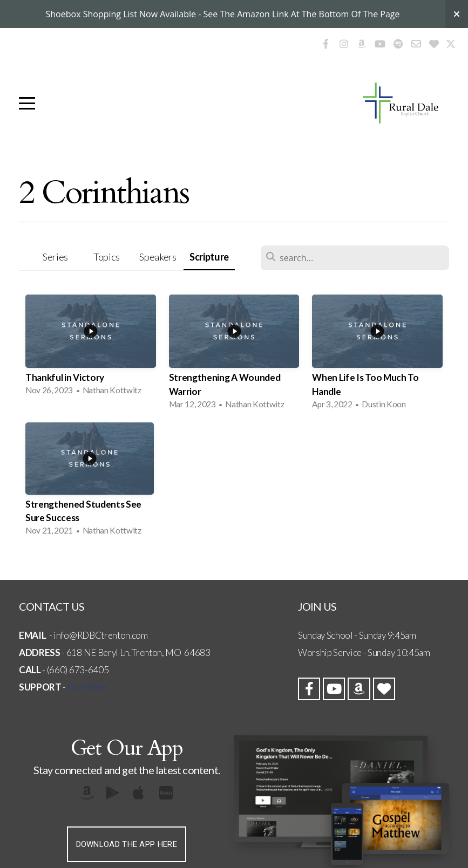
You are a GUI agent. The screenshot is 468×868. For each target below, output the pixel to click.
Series (55, 257)
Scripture (209, 257)
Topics (107, 257)
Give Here (87, 687)
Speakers (158, 257)
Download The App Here (127, 844)
